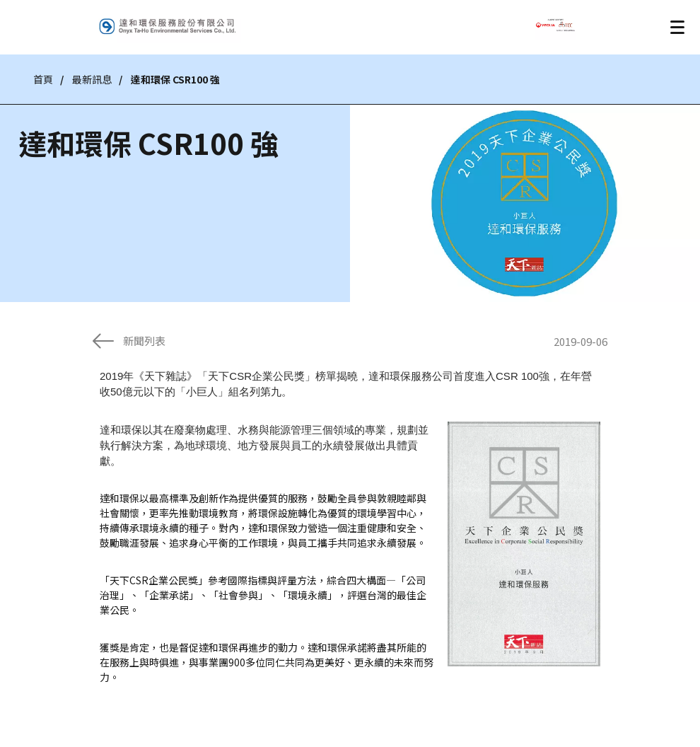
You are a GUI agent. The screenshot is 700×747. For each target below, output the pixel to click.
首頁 (43, 79)
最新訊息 (92, 79)
